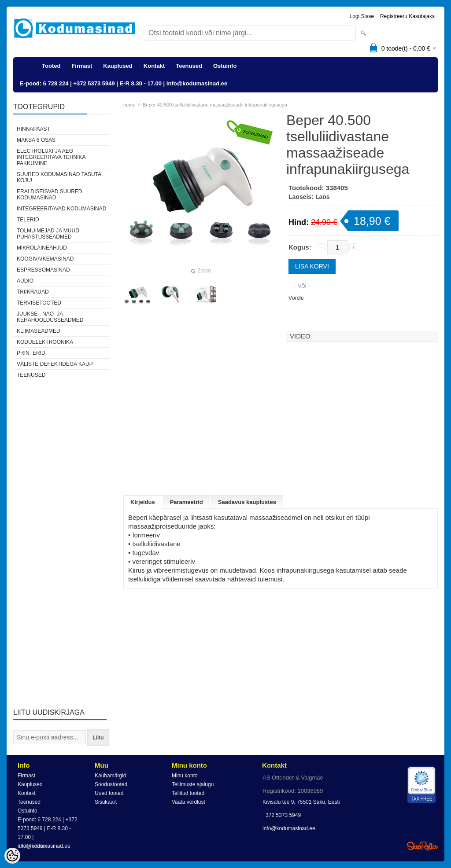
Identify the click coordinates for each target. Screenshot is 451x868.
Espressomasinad (43, 270)
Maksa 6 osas (36, 140)
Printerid (31, 353)
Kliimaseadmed (39, 331)
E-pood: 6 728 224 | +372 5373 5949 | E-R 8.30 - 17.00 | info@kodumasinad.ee (124, 83)
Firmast (82, 66)
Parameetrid (187, 502)
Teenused (189, 66)
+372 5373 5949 (282, 815)
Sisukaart (106, 802)
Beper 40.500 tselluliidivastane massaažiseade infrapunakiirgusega (215, 105)
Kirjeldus (143, 502)
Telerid (28, 220)
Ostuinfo (225, 66)
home (129, 105)
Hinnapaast (33, 129)
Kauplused (118, 66)
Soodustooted (111, 784)
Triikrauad (33, 292)
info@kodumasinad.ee (289, 828)
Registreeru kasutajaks (407, 16)
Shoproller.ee (422, 846)
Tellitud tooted (188, 793)
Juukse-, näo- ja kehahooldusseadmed (50, 317)
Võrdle (296, 298)
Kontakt (154, 66)
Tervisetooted (39, 303)
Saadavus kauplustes (247, 502)
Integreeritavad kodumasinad (61, 209)
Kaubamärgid (110, 776)
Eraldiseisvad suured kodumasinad (49, 195)
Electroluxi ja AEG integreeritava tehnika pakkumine (51, 157)
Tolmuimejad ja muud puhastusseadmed (48, 234)
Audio (25, 281)
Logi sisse (362, 16)
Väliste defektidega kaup (55, 364)
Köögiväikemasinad (45, 259)
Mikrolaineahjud (42, 248)
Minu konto (185, 776)
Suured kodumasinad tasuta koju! (59, 177)
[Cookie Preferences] (12, 856)
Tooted (51, 66)
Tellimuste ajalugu (193, 784)
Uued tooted (109, 793)
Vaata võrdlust (189, 802)
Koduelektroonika (45, 342)
